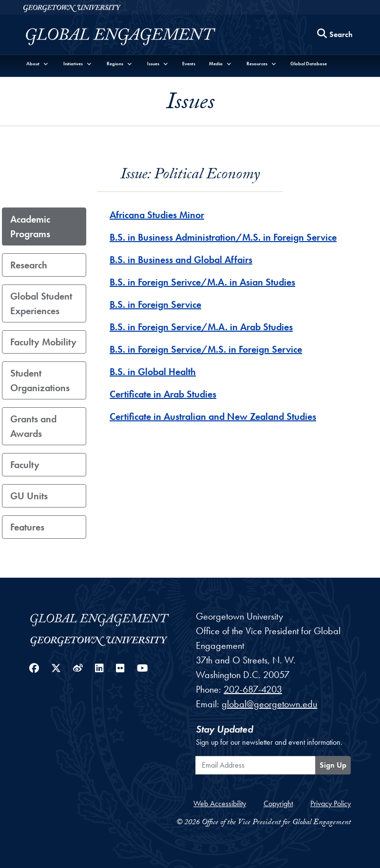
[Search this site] (335, 35)
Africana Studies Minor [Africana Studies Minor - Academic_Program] (157, 215)
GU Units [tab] (29, 496)
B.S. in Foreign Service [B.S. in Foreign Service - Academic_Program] (155, 304)
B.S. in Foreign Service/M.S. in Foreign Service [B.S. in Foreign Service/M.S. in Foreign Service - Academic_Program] (206, 349)
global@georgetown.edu (269, 704)
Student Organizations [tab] (40, 380)
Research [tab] (29, 265)
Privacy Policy (331, 803)
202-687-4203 (253, 689)
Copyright (278, 803)
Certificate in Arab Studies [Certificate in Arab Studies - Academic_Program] (163, 394)
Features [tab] (27, 527)
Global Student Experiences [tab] (41, 303)
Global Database (309, 64)
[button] (38, 64)
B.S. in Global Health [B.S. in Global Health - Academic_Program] (153, 372)
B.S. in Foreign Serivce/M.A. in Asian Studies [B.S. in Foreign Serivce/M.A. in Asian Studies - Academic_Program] (202, 282)
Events (189, 64)
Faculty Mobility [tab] (43, 342)
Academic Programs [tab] (30, 226)
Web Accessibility (220, 803)
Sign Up (333, 765)
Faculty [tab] (25, 465)
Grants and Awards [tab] (33, 426)
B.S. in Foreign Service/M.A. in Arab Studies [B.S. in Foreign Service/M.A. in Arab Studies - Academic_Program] (201, 327)
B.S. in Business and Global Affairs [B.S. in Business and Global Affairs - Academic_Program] (181, 260)
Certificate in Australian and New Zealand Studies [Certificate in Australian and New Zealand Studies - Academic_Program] (213, 416)
